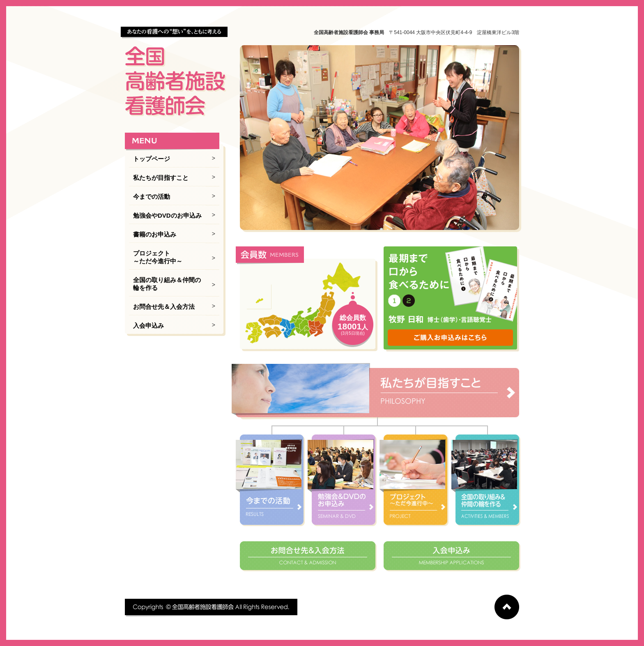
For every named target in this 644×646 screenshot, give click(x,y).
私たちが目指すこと (161, 178)
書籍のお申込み (155, 234)
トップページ (152, 159)
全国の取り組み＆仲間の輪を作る (167, 284)
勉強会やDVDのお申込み (167, 215)
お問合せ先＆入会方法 (164, 307)
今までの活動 (152, 197)
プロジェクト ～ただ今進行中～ (158, 257)
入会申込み (148, 325)
